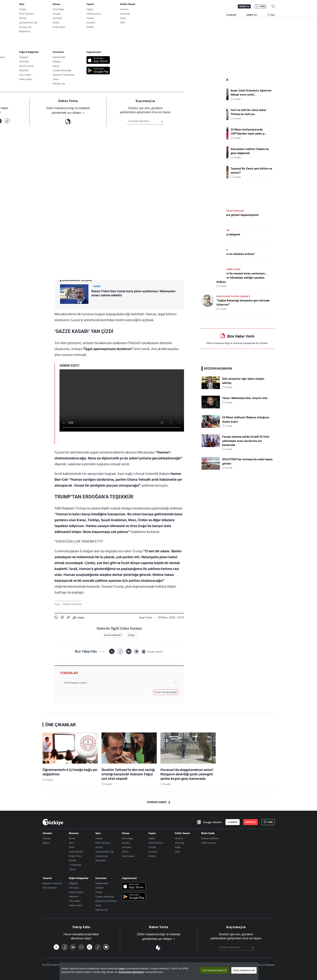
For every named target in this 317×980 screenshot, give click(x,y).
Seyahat (153, 852)
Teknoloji (74, 888)
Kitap (178, 847)
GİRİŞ (262, 6)
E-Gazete (61, 6)
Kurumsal (101, 878)
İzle (273, 15)
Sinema (179, 838)
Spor (98, 833)
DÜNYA (174, 15)
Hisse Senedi (76, 852)
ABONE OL (244, 6)
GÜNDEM (116, 15)
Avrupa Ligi (101, 856)
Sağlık (152, 838)
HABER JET (252, 15)
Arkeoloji (180, 843)
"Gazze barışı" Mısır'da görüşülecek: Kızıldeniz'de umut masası (110, 73)
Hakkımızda (102, 883)
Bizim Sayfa (208, 833)
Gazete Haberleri (113, 635)
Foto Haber (75, 901)
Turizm (72, 869)
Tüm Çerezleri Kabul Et (214, 970)
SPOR (190, 15)
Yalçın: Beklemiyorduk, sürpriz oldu (245, 398)
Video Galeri (75, 905)
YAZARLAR (73, 15)
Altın (72, 843)
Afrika (125, 852)
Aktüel (152, 856)
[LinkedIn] (129, 651)
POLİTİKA (135, 15)
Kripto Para (75, 856)
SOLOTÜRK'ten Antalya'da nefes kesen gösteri (247, 461)
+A (131, 231)
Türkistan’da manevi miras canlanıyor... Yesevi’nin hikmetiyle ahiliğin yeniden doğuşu (242, 278)
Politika (47, 838)
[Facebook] (120, 651)
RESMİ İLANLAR (228, 15)
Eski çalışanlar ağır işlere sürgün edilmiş (243, 381)
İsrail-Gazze (128, 856)
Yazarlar (47, 878)
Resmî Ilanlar (76, 892)
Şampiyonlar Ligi (105, 852)
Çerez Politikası (266, 965)
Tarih (177, 852)
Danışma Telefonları (106, 901)
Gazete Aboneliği (84, 6)
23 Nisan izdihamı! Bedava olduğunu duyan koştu (246, 419)
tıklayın (264, 343)
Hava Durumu (156, 843)
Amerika (127, 847)
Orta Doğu (128, 838)
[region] (159, 971)
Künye (99, 892)
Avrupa (126, 843)
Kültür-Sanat (182, 833)
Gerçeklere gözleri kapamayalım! (238, 215)
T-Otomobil (75, 865)
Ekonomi (74, 833)
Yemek (152, 847)
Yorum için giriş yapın (166, 692)
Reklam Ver (102, 910)
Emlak (72, 860)
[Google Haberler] (153, 651)
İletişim (99, 888)
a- (124, 231)
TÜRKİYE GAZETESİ (72, 604)
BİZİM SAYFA (95, 15)
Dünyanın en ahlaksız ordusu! (235, 254)
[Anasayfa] (53, 822)
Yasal (98, 905)
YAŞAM (207, 15)
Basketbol (101, 860)
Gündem (47, 833)
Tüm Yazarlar (50, 888)
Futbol (99, 838)
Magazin (73, 883)
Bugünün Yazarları (52, 883)
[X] (112, 651)
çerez (122, 968)
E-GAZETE (233, 822)
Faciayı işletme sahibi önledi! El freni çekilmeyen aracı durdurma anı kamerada (246, 441)
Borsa (72, 838)
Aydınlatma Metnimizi (131, 972)
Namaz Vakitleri (210, 838)
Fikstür (99, 847)
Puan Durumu (103, 843)
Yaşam (152, 833)
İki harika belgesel (228, 234)
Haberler (74, 896)
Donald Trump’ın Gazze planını (116, 242)
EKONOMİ (155, 15)
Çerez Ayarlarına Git (244, 970)
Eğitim (46, 843)
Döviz (72, 847)
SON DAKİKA (51, 15)
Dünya (59, 81)
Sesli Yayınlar (209, 843)
